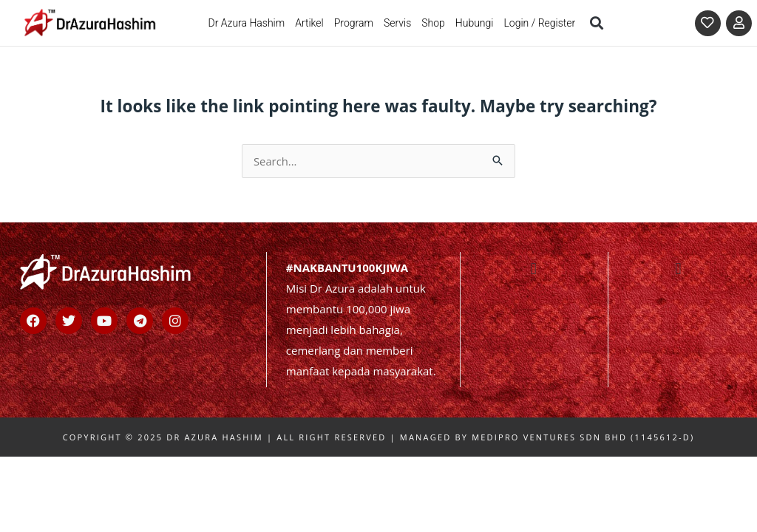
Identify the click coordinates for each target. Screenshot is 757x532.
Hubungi (475, 23)
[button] (596, 23)
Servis (397, 23)
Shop (433, 23)
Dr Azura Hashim (246, 23)
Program (354, 23)
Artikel (309, 23)
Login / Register (539, 23)
